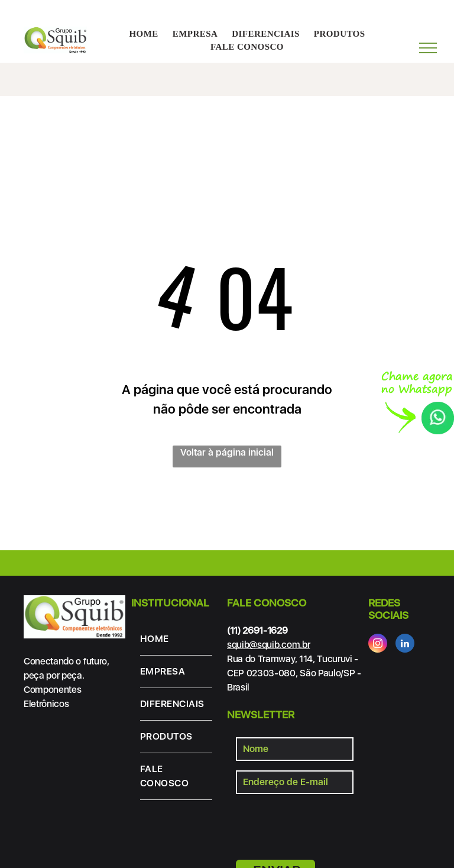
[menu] (428, 48)
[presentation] (326, 825)
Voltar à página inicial (227, 452)
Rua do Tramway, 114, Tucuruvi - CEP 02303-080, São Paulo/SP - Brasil (294, 673)
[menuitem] (143, 34)
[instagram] (378, 645)
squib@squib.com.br (268, 645)
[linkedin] (405, 645)
